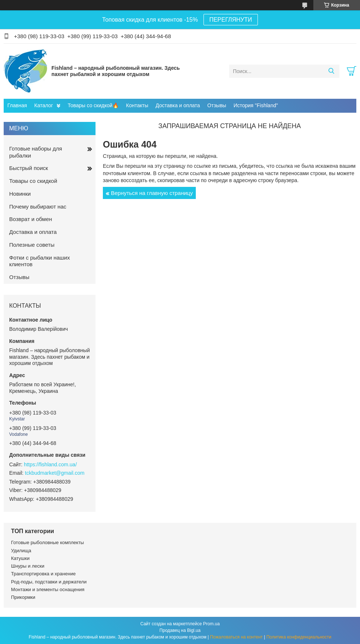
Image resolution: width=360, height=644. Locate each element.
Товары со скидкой (33, 181)
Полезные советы (32, 245)
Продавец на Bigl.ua (180, 630)
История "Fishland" (256, 105)
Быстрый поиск (29, 168)
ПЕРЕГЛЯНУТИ (231, 20)
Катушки (20, 558)
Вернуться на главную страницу (152, 193)
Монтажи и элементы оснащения (48, 589)
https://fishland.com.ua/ (50, 464)
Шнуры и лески (28, 566)
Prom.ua (211, 624)
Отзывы (217, 105)
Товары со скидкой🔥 (93, 105)
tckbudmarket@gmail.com (55, 473)
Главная (17, 105)
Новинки (20, 194)
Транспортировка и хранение (43, 574)
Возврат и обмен (31, 219)
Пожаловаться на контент (236, 637)
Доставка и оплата (178, 105)
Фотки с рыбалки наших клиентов (39, 261)
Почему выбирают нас (38, 207)
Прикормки (23, 597)
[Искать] (331, 71)
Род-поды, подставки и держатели (49, 582)
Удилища (21, 551)
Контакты (137, 105)
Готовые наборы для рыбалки (36, 152)
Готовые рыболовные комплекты (47, 542)
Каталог (44, 105)
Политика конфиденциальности (299, 637)
